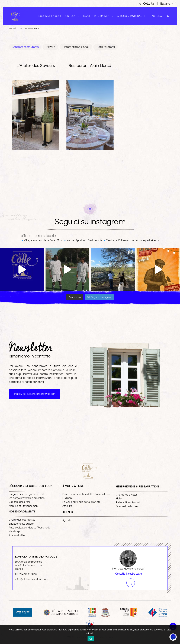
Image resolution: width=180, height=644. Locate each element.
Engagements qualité (21, 524)
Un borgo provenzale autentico (27, 498)
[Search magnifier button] (168, 16)
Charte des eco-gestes (22, 520)
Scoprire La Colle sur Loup (59, 16)
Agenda (157, 16)
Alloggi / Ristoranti (133, 16)
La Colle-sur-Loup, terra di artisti (81, 502)
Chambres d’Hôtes (127, 495)
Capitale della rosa (20, 502)
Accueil (12, 29)
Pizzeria (51, 47)
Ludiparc (67, 498)
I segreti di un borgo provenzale (27, 494)
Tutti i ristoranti (105, 47)
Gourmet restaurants (29, 29)
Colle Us (149, 4)
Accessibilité (17, 535)
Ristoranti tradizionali (76, 47)
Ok (91, 639)
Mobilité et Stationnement (24, 506)
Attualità (67, 506)
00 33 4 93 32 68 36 (26, 574)
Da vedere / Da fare (98, 16)
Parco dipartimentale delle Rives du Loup (86, 494)
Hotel (119, 499)
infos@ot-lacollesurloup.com (32, 579)
